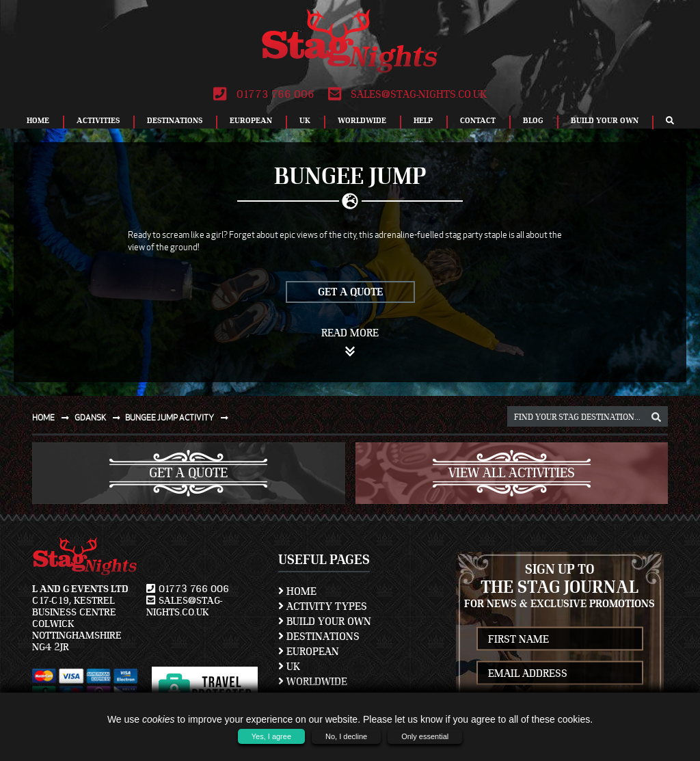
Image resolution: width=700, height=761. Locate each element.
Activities (98, 120)
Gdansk (100, 417)
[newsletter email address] (560, 673)
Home (38, 120)
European (251, 120)
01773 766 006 (264, 94)
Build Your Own (605, 120)
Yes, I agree (271, 736)
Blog (533, 120)
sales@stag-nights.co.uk (407, 94)
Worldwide (362, 120)
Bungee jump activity (179, 417)
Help (423, 120)
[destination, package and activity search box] (588, 416)
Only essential (425, 736)
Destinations (175, 120)
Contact (478, 120)
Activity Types (323, 606)
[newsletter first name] (560, 639)
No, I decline (346, 736)
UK (305, 120)
